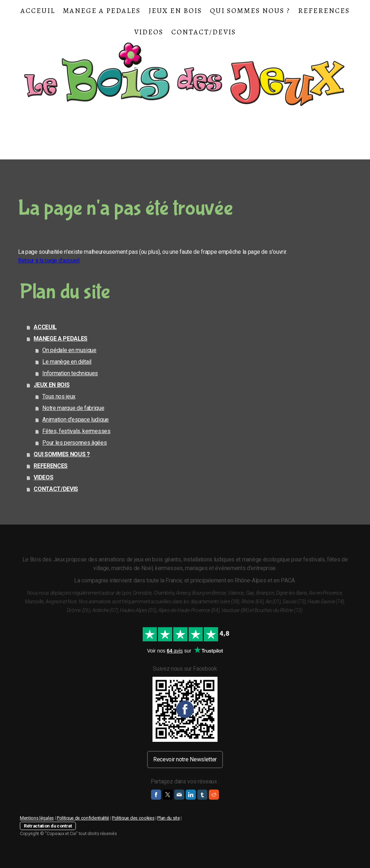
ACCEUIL (38, 11)
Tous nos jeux (59, 396)
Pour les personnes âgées (74, 443)
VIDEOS (149, 32)
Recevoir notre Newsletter (185, 759)
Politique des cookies (133, 818)
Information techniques (70, 373)
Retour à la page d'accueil (49, 260)
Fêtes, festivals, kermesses (76, 431)
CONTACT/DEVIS (204, 32)
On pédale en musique (69, 350)
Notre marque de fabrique (73, 408)
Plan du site (168, 818)
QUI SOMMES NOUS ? (250, 11)
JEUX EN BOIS (175, 11)
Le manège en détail (67, 362)
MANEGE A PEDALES (102, 11)
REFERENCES (324, 11)
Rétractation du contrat (48, 826)
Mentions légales (37, 818)
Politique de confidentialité (83, 818)
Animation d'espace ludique (76, 420)
